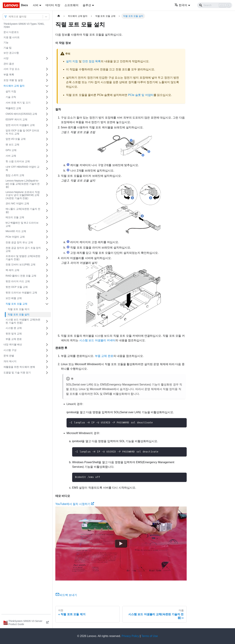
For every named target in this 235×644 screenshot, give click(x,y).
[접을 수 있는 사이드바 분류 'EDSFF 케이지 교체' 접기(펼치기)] (47, 120)
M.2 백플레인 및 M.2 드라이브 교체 (22, 224)
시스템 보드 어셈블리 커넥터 (97, 340)
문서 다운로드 (11, 32)
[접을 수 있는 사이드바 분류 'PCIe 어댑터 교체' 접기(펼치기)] (47, 237)
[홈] (59, 16)
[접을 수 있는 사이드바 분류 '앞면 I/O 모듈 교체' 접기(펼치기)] (47, 139)
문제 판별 (9, 356)
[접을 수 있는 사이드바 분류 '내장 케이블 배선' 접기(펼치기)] (47, 345)
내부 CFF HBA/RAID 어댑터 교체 (23, 168)
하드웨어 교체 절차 (14, 86)
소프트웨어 (71, 5)
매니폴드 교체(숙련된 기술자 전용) (23, 210)
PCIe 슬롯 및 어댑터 (141, 95)
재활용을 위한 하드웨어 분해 (19, 367)
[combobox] (9, 17)
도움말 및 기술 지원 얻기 (17, 373)
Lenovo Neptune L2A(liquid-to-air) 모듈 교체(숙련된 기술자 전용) (23, 184)
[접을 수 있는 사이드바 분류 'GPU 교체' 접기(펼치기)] (47, 150)
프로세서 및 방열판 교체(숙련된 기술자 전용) (23, 258)
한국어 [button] (181, 5)
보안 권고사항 (11, 53)
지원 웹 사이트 (12, 37)
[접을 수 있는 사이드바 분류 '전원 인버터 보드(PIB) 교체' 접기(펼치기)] (47, 265)
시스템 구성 (10, 350)
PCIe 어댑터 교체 (15, 237)
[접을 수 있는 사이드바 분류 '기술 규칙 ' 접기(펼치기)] (47, 97)
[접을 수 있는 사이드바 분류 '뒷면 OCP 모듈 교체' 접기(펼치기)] (47, 287)
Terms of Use (150, 636)
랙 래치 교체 (12, 270)
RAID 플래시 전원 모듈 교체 (21, 276)
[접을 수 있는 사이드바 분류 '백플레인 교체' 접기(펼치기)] (47, 108)
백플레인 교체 (13, 108)
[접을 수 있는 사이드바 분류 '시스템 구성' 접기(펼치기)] (47, 350)
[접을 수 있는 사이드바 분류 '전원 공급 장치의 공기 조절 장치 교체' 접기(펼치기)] (47, 249)
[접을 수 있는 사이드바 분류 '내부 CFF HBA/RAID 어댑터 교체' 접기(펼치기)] (47, 168)
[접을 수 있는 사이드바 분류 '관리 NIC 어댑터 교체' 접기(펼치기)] (47, 204)
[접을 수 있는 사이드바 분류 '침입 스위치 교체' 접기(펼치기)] (47, 175)
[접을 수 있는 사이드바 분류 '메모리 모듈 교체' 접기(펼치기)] (47, 217)
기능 (6, 42)
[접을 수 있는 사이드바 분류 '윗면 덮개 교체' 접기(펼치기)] (47, 334)
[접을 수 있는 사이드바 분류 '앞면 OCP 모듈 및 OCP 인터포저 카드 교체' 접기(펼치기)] (47, 132)
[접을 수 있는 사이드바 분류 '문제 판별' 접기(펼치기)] (47, 356)
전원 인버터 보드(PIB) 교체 (20, 264)
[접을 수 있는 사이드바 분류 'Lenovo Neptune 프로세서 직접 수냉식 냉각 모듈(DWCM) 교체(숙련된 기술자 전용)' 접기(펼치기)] (47, 195)
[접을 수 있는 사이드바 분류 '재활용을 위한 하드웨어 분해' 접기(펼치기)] (47, 367)
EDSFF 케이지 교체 (16, 119)
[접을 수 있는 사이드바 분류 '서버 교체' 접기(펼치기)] (47, 156)
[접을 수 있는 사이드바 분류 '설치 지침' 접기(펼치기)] (47, 92)
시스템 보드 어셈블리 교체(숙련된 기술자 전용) (23, 321)
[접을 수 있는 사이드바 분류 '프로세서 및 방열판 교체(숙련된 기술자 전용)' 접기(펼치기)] (47, 258)
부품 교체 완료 (14, 339)
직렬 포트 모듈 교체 (16, 304)
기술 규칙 (11, 97)
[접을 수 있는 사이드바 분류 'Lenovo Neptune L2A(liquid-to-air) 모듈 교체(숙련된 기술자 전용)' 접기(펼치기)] (47, 184)
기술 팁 (8, 48)
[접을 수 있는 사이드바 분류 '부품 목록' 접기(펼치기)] (47, 75)
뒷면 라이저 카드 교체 (18, 281)
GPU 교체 (11, 150)
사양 (6, 58)
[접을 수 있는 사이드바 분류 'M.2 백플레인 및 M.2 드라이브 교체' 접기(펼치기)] (47, 224)
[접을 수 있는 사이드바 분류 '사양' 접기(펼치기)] (47, 58)
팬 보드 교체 (12, 145)
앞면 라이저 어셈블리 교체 (20, 125)
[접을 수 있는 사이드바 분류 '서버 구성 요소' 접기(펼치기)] (47, 69)
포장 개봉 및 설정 (13, 80)
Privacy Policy (130, 636)
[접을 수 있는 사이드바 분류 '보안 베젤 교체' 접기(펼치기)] (47, 298)
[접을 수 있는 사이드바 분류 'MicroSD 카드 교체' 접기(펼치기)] (47, 231)
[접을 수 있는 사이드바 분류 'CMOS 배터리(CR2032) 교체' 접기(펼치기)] (47, 114)
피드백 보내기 (66, 595)
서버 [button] (36, 5)
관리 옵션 (9, 64)
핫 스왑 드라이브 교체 (18, 161)
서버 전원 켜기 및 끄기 (18, 103)
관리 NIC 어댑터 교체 (17, 203)
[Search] (215, 5)
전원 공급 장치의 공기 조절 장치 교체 (23, 249)
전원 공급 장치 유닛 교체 (19, 242)
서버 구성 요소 (12, 69)
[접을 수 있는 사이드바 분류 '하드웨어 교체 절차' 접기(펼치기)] (47, 86)
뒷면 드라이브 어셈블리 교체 (21, 293)
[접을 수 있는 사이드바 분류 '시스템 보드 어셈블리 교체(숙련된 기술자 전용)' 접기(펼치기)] (47, 321)
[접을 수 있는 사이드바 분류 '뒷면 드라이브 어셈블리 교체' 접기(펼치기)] (47, 293)
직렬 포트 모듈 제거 (19, 309)
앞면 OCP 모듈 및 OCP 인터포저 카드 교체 (22, 132)
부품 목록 (9, 75)
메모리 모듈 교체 (15, 217)
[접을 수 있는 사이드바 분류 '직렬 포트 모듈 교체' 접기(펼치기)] (47, 304)
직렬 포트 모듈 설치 (19, 314)
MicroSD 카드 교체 (16, 231)
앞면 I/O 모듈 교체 (16, 139)
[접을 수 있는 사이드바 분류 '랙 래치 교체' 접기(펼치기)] (47, 270)
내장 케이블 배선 (13, 344)
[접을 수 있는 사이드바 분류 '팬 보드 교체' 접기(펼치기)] (47, 145)
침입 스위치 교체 (15, 175)
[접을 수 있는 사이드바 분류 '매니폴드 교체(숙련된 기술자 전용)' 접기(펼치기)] (47, 211)
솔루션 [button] (87, 5)
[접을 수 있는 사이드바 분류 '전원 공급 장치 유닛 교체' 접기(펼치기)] (47, 243)
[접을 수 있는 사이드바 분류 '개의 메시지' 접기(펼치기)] (47, 361)
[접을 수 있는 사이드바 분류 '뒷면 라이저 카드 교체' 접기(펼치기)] (47, 281)
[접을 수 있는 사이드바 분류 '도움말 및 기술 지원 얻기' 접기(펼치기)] (47, 373)
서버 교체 (11, 156)
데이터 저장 (53, 5)
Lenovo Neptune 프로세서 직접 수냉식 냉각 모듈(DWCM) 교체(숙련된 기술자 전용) (23, 195)
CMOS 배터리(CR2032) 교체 (21, 114)
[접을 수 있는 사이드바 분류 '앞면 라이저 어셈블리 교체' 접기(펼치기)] (47, 125)
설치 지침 (11, 91)
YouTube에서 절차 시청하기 (75, 504)
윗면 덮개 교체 (14, 334)
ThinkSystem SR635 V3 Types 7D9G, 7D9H (24, 25)
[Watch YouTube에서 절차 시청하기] (121, 543)
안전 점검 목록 (91, 61)
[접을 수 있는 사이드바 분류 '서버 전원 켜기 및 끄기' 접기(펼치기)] (47, 103)
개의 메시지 (10, 361)
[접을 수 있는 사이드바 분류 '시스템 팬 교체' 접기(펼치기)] (47, 328)
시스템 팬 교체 (14, 328)
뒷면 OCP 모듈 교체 (17, 287)
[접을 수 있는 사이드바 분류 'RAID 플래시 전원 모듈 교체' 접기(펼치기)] (47, 276)
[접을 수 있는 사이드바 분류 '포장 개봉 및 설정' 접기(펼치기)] (47, 80)
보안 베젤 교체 (14, 298)
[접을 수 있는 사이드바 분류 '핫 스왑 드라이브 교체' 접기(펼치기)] (47, 162)
